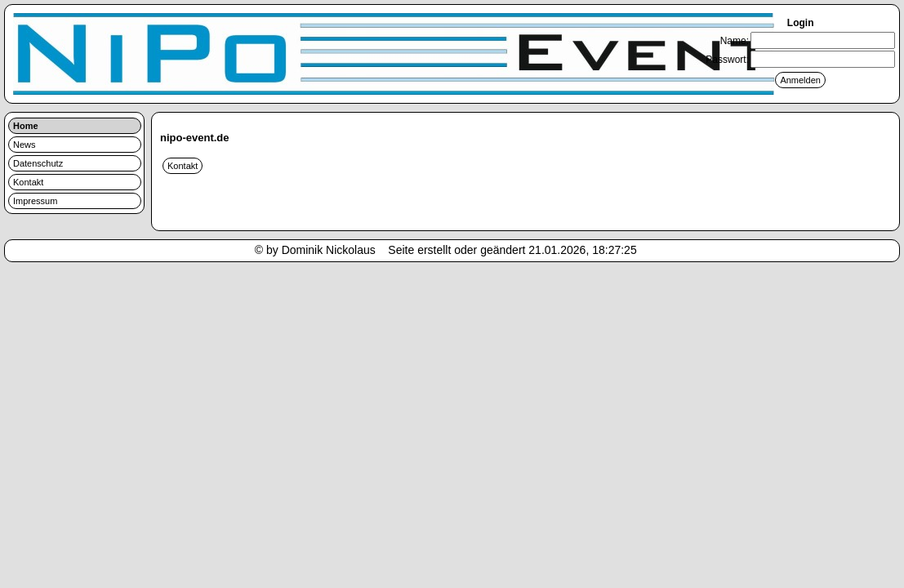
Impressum (35, 201)
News (24, 145)
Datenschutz (38, 163)
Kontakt (28, 182)
